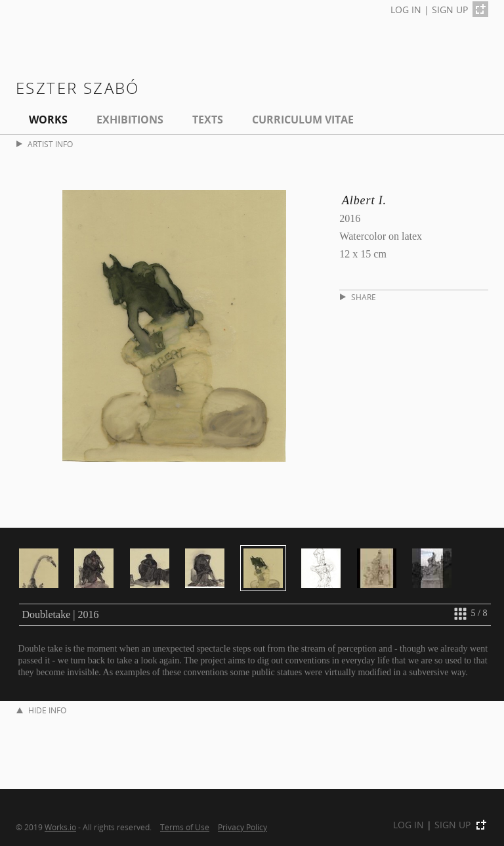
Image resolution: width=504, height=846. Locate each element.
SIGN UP (450, 10)
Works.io (60, 827)
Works (48, 120)
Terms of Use (185, 827)
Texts (208, 120)
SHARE (358, 297)
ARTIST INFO (45, 144)
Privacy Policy (242, 827)
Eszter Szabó (78, 88)
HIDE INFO (41, 710)
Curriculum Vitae (303, 120)
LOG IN (406, 10)
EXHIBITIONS (130, 120)
